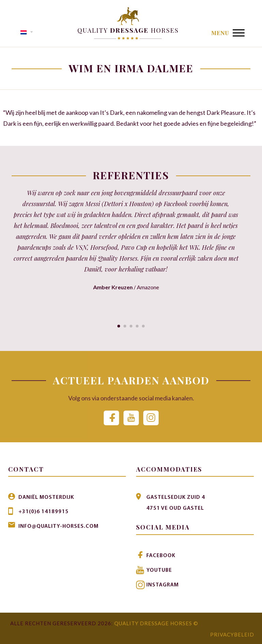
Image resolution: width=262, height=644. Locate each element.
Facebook (161, 556)
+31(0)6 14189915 (43, 512)
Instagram (163, 584)
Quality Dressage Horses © (156, 623)
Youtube (159, 570)
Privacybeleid (232, 633)
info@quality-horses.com (59, 526)
